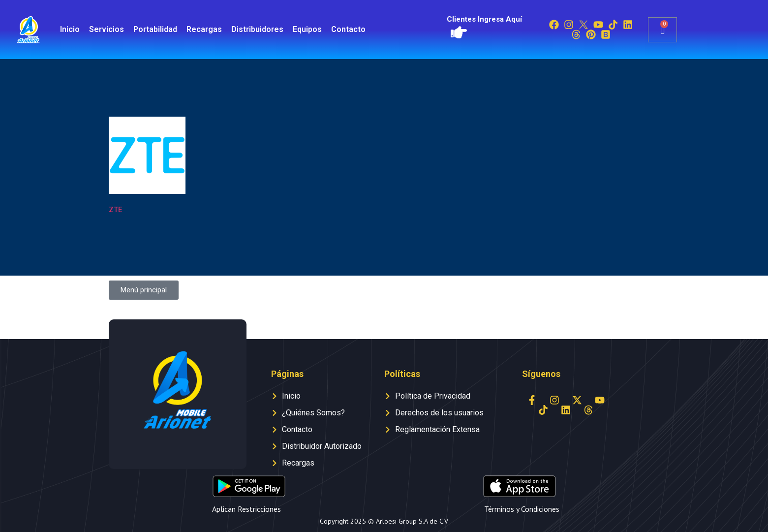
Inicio (70, 29)
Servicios (107, 29)
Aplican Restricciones (246, 509)
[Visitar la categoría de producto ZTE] (147, 167)
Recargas (204, 29)
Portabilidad (155, 29)
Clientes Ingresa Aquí (484, 19)
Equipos (307, 29)
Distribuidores (257, 29)
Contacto (348, 29)
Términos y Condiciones (522, 509)
